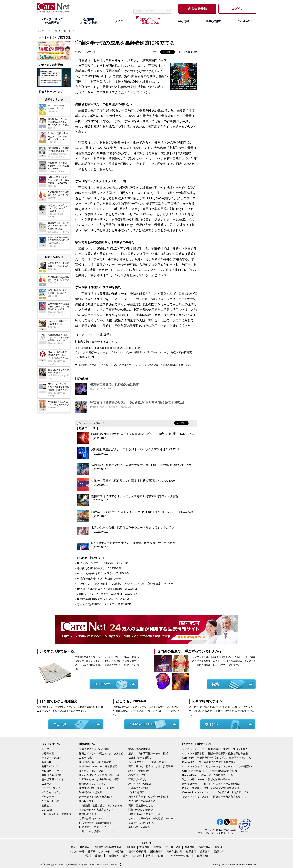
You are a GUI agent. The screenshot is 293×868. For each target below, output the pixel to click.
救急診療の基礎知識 (140, 749)
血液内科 (189, 847)
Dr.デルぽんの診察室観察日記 (95, 797)
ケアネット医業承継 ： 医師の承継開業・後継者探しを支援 (215, 754)
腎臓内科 (144, 847)
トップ (40, 31)
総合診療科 (203, 856)
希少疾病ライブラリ (140, 775)
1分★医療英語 (137, 792)
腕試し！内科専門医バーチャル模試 (148, 754)
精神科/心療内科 (137, 852)
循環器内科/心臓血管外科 (108, 847)
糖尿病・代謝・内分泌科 (167, 847)
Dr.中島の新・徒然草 (91, 792)
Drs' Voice (47, 810)
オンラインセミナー (53, 792)
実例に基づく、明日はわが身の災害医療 (151, 766)
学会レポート (49, 797)
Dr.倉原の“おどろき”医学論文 (95, 762)
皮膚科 (99, 856)
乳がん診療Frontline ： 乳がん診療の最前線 (206, 779)
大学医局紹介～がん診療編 (94, 749)
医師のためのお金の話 (141, 810)
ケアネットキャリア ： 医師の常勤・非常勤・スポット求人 (215, 749)
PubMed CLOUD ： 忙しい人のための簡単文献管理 (211, 788)
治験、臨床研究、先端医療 (56, 814)
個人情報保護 (71, 864)
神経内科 (119, 852)
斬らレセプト (86, 801)
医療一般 (66, 31)
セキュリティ (103, 864)
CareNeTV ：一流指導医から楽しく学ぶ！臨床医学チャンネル (217, 758)
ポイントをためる (51, 758)
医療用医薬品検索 (51, 775)
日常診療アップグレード (93, 827)
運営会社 (115, 864)
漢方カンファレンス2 (91, 771)
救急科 (161, 856)
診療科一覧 (48, 754)
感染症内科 (205, 847)
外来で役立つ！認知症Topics (95, 823)
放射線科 (137, 856)
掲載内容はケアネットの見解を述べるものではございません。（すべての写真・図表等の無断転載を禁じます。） (136, 365)
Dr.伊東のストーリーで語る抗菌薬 (147, 762)
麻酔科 (149, 856)
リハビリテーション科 (181, 856)
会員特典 (47, 762)
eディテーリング (51, 788)
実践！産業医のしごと (141, 805)
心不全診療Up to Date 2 (92, 818)
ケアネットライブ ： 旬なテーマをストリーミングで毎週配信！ (217, 766)
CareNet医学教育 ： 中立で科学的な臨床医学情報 (210, 771)
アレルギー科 (77, 852)
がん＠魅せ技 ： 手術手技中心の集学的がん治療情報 (211, 784)
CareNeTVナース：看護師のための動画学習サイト (210, 762)
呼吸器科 (85, 847)
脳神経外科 (156, 852)
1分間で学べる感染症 (140, 758)
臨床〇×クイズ (50, 766)
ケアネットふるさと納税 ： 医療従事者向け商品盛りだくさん (216, 797)
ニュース (53, 31)
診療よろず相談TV (139, 771)
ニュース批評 (86, 758)
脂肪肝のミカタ (88, 814)
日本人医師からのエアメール (145, 814)
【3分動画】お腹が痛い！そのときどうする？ (103, 805)
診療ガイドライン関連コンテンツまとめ (101, 754)
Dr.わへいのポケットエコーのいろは (99, 775)
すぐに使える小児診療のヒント (96, 810)
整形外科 (191, 852)
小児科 (87, 856)
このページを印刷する (93, 423)
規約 (61, 864)
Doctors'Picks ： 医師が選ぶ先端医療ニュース (208, 775)
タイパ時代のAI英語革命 (142, 801)
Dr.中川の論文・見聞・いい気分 (97, 788)
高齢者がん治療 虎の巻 (141, 823)
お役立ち (47, 805)
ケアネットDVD (50, 801)
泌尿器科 (205, 852)
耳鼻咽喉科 (113, 856)
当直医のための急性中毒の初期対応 (99, 779)
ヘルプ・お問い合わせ (47, 864)
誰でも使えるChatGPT (141, 784)
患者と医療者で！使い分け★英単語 (148, 797)
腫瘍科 (218, 847)
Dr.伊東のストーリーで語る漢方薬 (98, 766)
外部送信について (87, 864)
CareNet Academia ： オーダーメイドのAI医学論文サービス (215, 792)
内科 (73, 847)
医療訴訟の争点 (137, 779)
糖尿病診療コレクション (93, 784)
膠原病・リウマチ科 (99, 852)
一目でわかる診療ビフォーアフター (99, 831)
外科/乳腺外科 (174, 852)
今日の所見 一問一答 (53, 771)
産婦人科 (219, 852)
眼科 (125, 856)
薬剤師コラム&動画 (139, 827)
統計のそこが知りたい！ (142, 788)
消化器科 (131, 847)
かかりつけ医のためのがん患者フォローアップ (152, 818)
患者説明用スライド (53, 779)
